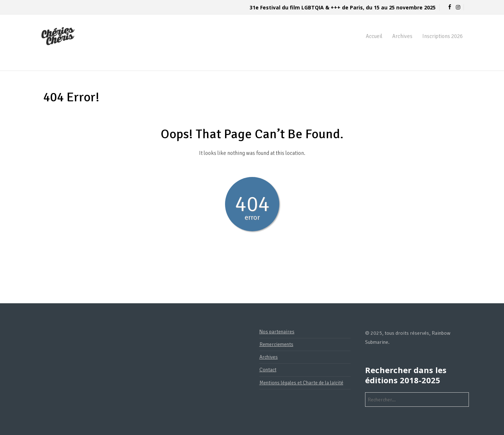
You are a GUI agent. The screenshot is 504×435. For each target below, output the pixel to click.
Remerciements (276, 344)
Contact (268, 370)
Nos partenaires (277, 332)
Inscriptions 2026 (442, 36)
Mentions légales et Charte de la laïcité (301, 383)
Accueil (374, 36)
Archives (402, 36)
